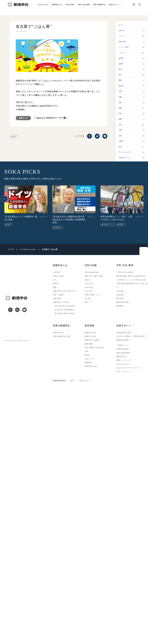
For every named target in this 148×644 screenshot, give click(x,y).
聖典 (55, 287)
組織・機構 (89, 344)
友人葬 (87, 299)
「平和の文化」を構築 (124, 272)
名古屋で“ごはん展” (50, 249)
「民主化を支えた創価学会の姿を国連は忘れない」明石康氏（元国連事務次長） (69, 220)
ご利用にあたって (85, 381)
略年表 (87, 355)
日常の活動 (70, 8)
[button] (4, 199)
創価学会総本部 (123, 349)
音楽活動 (120, 295)
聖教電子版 (121, 357)
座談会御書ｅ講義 (123, 333)
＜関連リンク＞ (123, 345)
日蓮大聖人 (57, 299)
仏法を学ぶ (89, 284)
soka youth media (123, 364)
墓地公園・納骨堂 (123, 353)
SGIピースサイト (123, 372)
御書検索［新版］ (123, 340)
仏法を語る (89, 287)
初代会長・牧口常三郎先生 (65, 306)
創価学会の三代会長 (61, 302)
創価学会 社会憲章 (92, 340)
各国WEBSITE (59, 333)
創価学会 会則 (90, 336)
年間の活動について (93, 295)
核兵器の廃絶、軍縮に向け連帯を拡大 (131, 276)
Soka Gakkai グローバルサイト (128, 368)
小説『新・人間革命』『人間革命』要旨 (130, 336)
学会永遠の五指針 (92, 272)
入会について (90, 359)
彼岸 (86, 302)
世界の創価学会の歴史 (62, 336)
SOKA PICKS (43, 8)
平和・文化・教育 (84, 8)
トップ (11, 249)
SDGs (122, 225)
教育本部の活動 (123, 302)
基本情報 (89, 326)
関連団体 (88, 363)
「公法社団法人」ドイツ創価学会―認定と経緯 (21, 218)
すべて (121, 25)
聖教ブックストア (123, 360)
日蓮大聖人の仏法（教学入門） (65, 291)
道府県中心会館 (91, 366)
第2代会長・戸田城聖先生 (64, 310)
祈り (55, 280)
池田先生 (58, 228)
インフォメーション (28, 249)
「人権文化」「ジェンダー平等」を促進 (131, 280)
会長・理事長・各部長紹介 (94, 348)
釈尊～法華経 (58, 295)
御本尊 (56, 284)
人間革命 (56, 272)
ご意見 (72, 381)
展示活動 (120, 299)
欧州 (9, 225)
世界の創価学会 (99, 8)
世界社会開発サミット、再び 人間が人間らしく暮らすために (116, 218)
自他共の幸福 (58, 276)
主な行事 (88, 291)
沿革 (86, 351)
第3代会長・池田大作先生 (64, 313)
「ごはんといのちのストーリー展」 (50, 118)
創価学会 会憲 (90, 333)
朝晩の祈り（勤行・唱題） (94, 276)
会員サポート (125, 326)
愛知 (14, 136)
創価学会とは (57, 8)
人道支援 (120, 291)
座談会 (87, 280)
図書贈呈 (120, 306)
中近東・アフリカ (109, 225)
